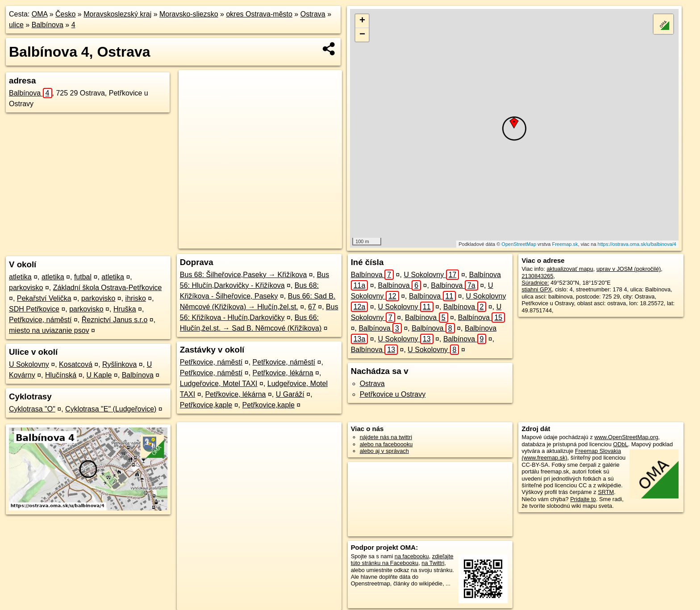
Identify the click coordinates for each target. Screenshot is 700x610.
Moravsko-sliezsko (189, 14)
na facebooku (412, 556)
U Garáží (290, 394)
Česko (65, 14)
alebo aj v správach (384, 451)
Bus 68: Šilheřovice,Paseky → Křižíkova (244, 275)
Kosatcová (76, 364)
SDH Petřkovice (34, 309)
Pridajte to (583, 499)
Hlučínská (61, 375)
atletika (20, 277)
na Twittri (433, 563)
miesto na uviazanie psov (49, 330)
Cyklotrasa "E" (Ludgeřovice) (111, 409)
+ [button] (362, 21)
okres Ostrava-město (259, 14)
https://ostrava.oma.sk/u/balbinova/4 (637, 244)
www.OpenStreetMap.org (626, 437)
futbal (83, 277)
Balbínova (48, 25)
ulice (16, 25)
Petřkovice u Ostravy (393, 394)
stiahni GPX (537, 289)
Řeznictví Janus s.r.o (115, 320)
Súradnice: (535, 283)
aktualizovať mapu (570, 269)
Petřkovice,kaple (206, 405)
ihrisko (136, 298)
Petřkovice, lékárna (283, 373)
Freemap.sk (565, 244)
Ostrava (313, 14)
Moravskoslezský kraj (117, 14)
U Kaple (99, 375)
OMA (40, 14)
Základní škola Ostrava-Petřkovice (108, 288)
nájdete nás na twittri (386, 437)
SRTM (606, 492)
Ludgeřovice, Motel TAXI (219, 384)
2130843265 (537, 276)
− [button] (362, 35)
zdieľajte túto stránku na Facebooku (402, 560)
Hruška (125, 309)
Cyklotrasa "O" (32, 409)
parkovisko (26, 288)
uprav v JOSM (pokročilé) (629, 269)
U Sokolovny (29, 364)
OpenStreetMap (519, 244)
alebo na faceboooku (386, 444)
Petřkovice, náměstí (40, 320)
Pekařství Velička (44, 298)
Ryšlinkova (119, 364)
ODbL (620, 444)
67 (312, 307)
